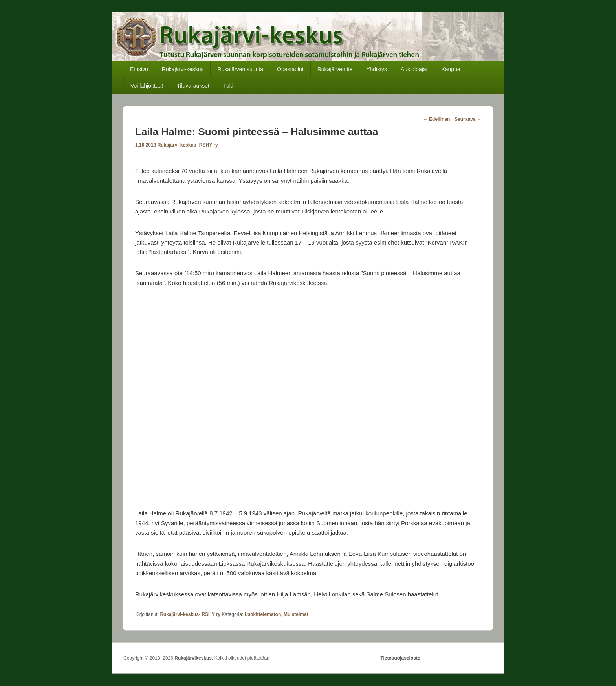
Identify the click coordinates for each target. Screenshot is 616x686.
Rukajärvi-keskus (183, 69)
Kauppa (451, 69)
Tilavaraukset (193, 86)
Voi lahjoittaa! (147, 86)
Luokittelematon (263, 614)
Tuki (228, 86)
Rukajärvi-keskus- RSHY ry (188, 145)
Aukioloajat (414, 69)
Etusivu (139, 69)
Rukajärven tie (335, 69)
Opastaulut (290, 69)
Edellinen (437, 119)
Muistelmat (296, 614)
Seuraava (468, 119)
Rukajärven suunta (240, 69)
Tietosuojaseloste (400, 658)
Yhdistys (377, 69)
